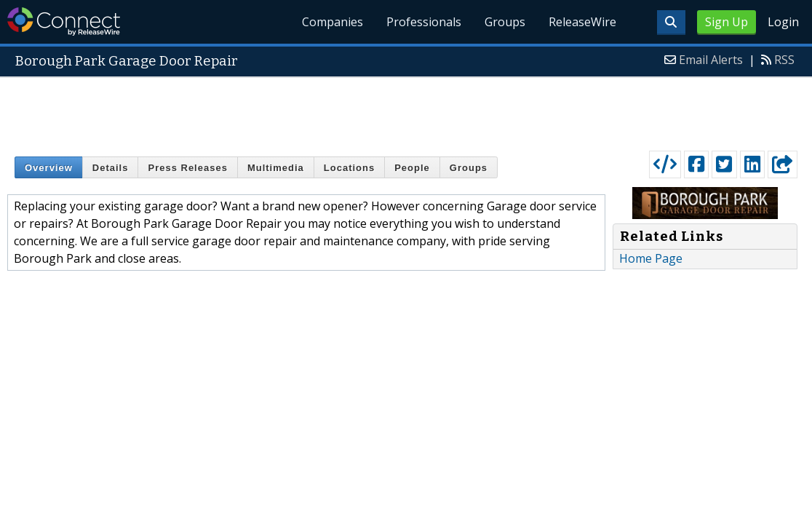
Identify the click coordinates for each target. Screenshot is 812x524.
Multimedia (276, 168)
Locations (349, 168)
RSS (784, 60)
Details (111, 168)
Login (783, 22)
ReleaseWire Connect (64, 21)
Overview (49, 168)
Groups (505, 22)
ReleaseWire (582, 22)
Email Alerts (711, 60)
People (412, 168)
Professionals (424, 22)
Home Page (651, 258)
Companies (333, 22)
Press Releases (187, 168)
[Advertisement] (406, 111)
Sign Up (727, 22)
